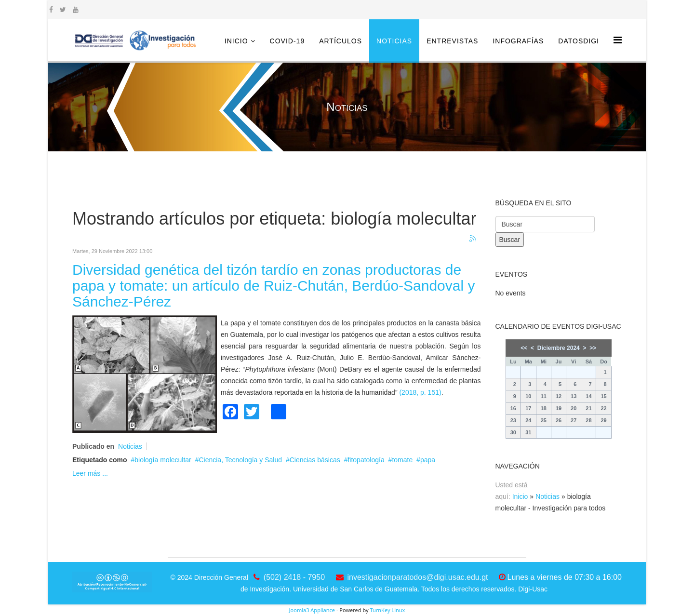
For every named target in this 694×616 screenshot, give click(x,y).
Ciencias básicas (315, 460)
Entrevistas (452, 41)
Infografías (518, 41)
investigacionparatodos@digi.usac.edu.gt (418, 577)
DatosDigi (579, 41)
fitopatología (366, 460)
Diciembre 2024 (559, 348)
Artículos (340, 41)
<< (524, 348)
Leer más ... (90, 473)
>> (593, 348)
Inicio (236, 41)
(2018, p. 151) (420, 392)
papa (428, 460)
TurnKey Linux (387, 610)
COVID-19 (287, 41)
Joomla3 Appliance (312, 610)
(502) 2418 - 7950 (294, 577)
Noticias (394, 41)
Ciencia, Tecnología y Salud (240, 460)
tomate (402, 460)
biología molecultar (163, 460)
